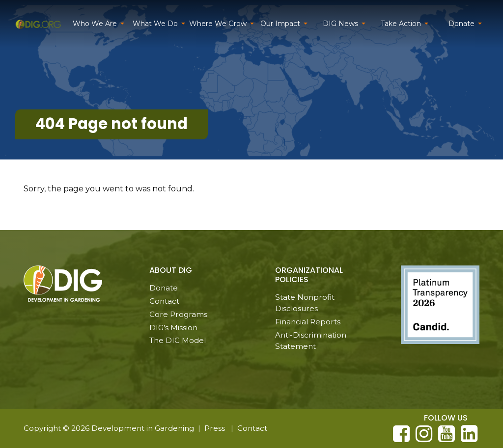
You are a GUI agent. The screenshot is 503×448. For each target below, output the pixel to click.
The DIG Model (178, 340)
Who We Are (95, 24)
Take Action (401, 24)
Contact (164, 301)
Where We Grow (218, 24)
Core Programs (178, 314)
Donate (461, 24)
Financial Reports (308, 322)
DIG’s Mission (173, 328)
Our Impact (280, 24)
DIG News (340, 24)
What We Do (155, 24)
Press (215, 428)
